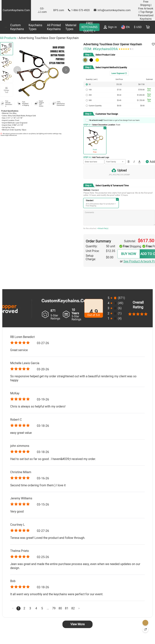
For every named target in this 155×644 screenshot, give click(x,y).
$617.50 (141, 84)
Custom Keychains (17, 27)
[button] (66, 70)
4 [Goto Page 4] (36, 608)
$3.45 (119, 100)
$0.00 (119, 106)
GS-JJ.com (42, 10)
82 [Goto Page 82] (73, 608)
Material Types (71, 27)
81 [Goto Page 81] (67, 608)
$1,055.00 (141, 95)
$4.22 (119, 95)
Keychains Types (35, 27)
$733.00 (141, 90)
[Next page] (79, 608)
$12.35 (119, 84)
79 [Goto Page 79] (54, 608)
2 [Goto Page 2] (24, 608)
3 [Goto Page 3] (30, 608)
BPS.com (59, 10)
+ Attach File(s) (103, 228)
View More (77, 624)
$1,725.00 (141, 100)
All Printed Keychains (54, 27)
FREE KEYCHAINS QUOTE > (89, 27)
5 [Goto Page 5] (42, 608)
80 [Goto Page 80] (60, 608)
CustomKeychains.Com (16, 10)
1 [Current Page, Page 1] (18, 608)
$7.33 (119, 90)
